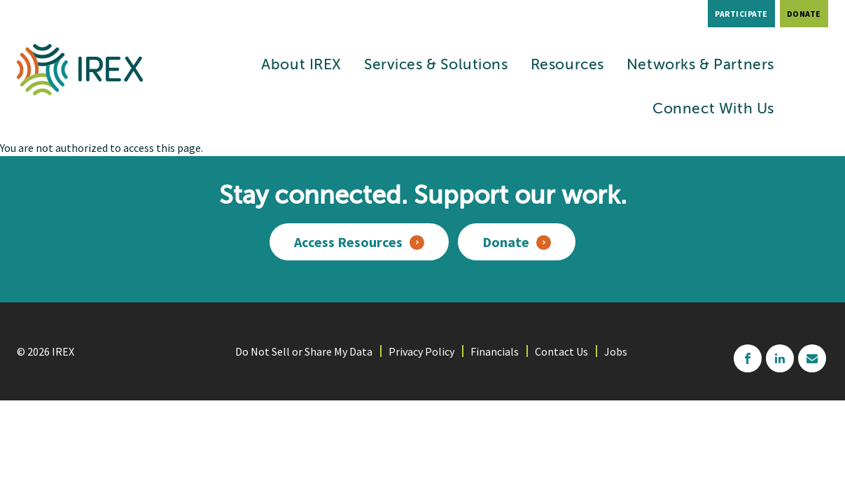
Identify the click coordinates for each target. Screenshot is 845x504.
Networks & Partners (700, 65)
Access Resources (348, 242)
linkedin (780, 358)
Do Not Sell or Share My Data (304, 351)
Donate (804, 14)
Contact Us (561, 351)
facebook (748, 358)
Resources (567, 65)
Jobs (616, 351)
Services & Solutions (436, 65)
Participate (741, 14)
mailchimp (812, 358)
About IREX (301, 65)
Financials (495, 351)
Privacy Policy (421, 351)
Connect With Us (713, 110)
